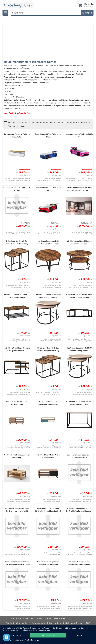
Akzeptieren (48, 635)
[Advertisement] (47, 41)
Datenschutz (53, 623)
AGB (88, 623)
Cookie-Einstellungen (76, 618)
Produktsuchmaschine (17, 623)
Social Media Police (72, 623)
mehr (80, 635)
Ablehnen (16, 635)
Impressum (37, 623)
